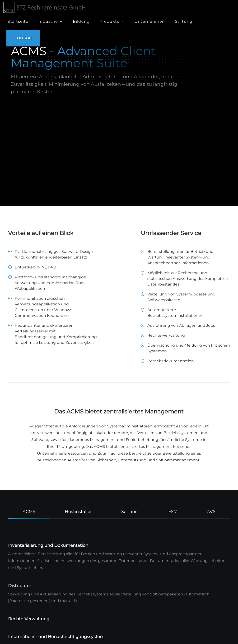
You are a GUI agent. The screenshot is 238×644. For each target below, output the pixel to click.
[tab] (29, 511)
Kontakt (23, 38)
